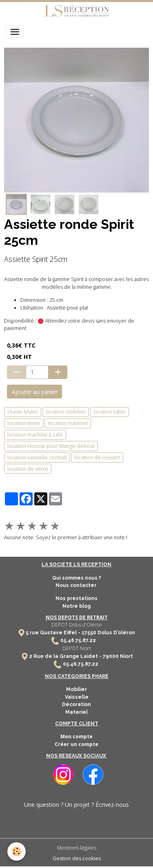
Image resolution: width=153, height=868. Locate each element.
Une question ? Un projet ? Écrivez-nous (76, 805)
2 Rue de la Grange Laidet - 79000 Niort (81, 656)
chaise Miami (23, 412)
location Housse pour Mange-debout (51, 446)
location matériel (68, 423)
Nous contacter (76, 585)
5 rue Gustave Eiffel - (54, 633)
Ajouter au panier (35, 392)
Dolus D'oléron (116, 633)
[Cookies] (17, 851)
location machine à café (35, 435)
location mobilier (66, 412)
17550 (89, 633)
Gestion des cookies (77, 858)
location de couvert (97, 457)
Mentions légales (77, 848)
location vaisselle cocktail (37, 457)
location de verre (28, 469)
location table (110, 412)
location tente (24, 423)
